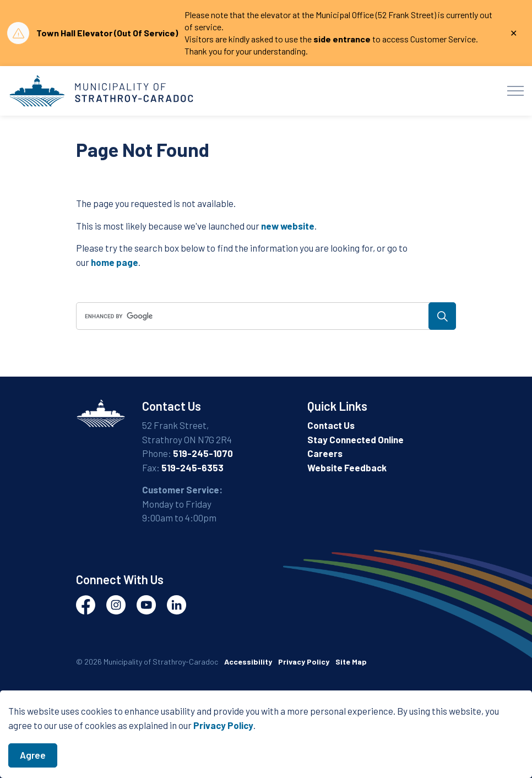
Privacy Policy (223, 740)
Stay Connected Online (355, 439)
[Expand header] (515, 91)
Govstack (128, 695)
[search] (264, 316)
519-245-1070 (203, 453)
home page (115, 262)
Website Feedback (347, 467)
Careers (325, 453)
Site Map (351, 662)
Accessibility (248, 662)
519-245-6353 (192, 467)
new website (288, 226)
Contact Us (331, 425)
